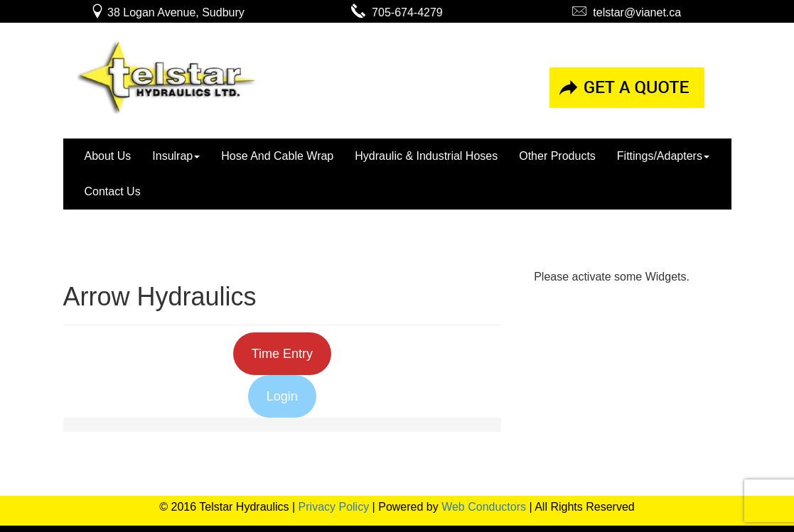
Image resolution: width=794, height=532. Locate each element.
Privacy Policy (334, 507)
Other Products (557, 156)
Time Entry (282, 354)
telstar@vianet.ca (627, 12)
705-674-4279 (397, 12)
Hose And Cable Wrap (277, 156)
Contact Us (113, 191)
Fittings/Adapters (663, 156)
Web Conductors (484, 507)
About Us (108, 156)
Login (282, 396)
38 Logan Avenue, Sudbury (167, 12)
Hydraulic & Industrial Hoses (426, 156)
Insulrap (176, 156)
